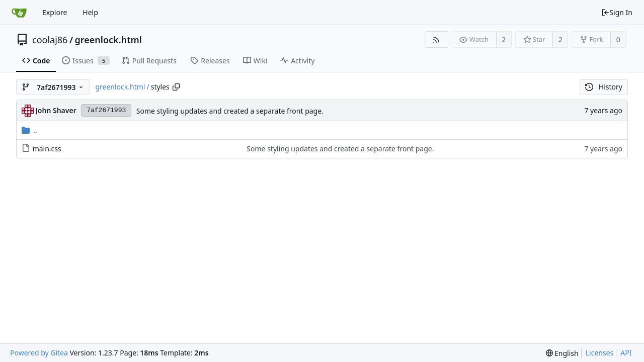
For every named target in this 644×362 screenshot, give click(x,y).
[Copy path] (176, 87)
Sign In (617, 12)
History (604, 87)
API (626, 353)
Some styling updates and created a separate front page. (230, 111)
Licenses (600, 353)
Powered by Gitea (39, 353)
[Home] (19, 13)
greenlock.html (108, 40)
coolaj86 (50, 40)
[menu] (562, 353)
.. (29, 130)
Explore (55, 12)
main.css (47, 149)
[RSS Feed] (436, 39)
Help (90, 12)
